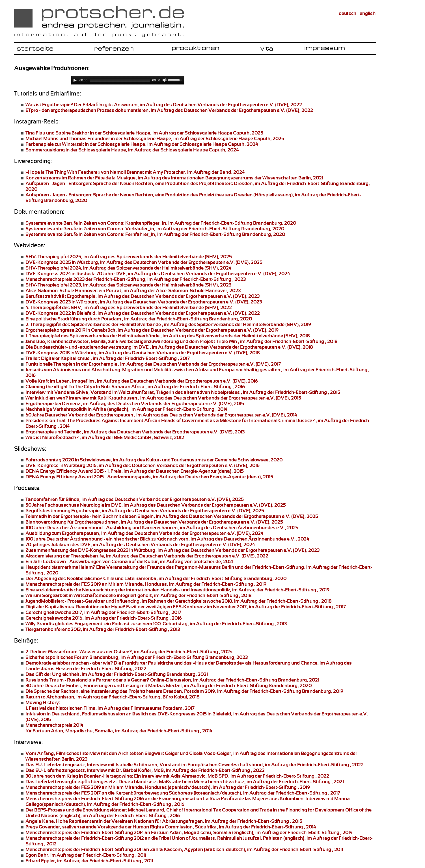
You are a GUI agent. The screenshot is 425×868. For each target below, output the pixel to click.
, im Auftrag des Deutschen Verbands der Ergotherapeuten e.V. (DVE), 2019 (152, 330)
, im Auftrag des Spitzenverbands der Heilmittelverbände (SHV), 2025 (129, 257)
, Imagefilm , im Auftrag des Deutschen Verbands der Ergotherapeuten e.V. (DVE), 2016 (142, 381)
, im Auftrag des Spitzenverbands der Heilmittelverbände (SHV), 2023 (128, 285)
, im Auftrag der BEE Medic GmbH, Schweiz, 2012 (105, 437)
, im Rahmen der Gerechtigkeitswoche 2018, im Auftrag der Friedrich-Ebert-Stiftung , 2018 (178, 601)
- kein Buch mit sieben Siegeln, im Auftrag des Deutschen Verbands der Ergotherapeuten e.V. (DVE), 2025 (172, 516)
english (368, 13)
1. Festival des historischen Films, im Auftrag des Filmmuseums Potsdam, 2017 (110, 705)
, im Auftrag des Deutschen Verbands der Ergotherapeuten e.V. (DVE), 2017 (153, 364)
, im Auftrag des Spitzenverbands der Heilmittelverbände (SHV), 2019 (168, 324)
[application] (128, 80)
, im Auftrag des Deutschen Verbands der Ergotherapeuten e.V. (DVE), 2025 (144, 262)
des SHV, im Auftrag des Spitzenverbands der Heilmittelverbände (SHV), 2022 (129, 307)
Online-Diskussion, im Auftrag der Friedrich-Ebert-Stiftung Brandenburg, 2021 (172, 680)
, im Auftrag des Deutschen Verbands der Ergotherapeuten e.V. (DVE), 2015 (135, 403)
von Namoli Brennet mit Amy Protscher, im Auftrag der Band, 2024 (135, 172)
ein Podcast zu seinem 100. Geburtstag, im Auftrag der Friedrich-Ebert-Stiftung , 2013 (156, 624)
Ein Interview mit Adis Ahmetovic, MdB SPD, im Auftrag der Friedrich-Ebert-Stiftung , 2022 (177, 776)
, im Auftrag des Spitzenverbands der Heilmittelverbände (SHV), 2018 (168, 336)
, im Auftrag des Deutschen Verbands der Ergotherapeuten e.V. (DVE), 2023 (143, 296)
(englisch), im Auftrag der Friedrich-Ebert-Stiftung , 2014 (126, 409)
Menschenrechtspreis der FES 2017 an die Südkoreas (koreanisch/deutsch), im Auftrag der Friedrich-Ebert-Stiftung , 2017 (183, 793)
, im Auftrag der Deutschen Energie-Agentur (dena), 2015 (135, 471)
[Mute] (165, 80)
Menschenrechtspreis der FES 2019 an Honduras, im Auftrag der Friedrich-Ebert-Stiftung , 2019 (146, 584)
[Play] (75, 80)
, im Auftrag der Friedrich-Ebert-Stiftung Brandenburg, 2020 (161, 223)
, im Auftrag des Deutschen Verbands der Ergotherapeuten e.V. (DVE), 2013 (135, 432)
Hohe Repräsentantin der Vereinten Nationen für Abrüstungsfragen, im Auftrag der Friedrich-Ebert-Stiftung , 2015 (164, 821)
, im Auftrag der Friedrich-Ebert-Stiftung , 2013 (103, 629)
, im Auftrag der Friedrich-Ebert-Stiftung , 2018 (138, 595)
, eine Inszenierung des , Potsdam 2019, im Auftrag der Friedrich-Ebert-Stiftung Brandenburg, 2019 (184, 691)
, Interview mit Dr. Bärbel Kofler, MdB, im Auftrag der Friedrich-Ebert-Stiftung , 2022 (145, 770)
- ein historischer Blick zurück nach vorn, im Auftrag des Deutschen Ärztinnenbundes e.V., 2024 (167, 539)
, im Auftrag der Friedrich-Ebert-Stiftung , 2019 (177, 590)
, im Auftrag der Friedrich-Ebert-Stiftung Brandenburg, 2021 (117, 674)
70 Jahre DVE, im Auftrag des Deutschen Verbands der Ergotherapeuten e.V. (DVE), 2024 (158, 274)
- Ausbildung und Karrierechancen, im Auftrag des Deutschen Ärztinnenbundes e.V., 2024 (162, 528)
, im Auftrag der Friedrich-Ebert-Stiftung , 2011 (86, 855)
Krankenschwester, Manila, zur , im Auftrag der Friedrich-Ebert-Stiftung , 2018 (181, 341)
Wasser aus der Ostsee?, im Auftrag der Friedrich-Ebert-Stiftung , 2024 (129, 652)
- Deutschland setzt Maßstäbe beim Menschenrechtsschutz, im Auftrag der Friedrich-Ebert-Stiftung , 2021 (185, 782)
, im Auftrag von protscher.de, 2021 (129, 561)
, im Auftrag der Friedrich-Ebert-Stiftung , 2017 (108, 358)
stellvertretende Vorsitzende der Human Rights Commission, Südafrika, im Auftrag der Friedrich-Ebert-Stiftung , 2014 (171, 827)
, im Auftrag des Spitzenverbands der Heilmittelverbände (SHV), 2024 (128, 268)
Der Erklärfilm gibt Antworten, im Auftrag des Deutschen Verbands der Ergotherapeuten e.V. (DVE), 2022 (164, 105)
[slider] (120, 80)
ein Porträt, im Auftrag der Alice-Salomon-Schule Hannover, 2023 (133, 290)
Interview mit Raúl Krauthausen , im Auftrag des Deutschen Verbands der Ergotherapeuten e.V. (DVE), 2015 (163, 398)
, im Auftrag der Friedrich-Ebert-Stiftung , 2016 (135, 387)
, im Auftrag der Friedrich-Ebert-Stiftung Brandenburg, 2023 (137, 657)
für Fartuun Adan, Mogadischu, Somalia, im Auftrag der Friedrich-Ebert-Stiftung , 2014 (119, 728)
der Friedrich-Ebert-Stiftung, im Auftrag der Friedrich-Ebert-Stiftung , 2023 (136, 279)
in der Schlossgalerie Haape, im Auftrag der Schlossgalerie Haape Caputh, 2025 (144, 133)
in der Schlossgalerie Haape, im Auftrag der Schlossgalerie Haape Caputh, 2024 (142, 144)
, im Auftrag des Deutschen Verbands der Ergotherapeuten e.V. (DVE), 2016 (143, 465)
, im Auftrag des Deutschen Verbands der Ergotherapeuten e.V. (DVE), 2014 (161, 415)
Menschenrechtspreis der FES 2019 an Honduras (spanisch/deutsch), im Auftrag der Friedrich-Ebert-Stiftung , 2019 (168, 787)
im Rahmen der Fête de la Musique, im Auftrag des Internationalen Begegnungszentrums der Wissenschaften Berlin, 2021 (174, 178)
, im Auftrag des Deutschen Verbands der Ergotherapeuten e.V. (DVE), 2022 (169, 110)
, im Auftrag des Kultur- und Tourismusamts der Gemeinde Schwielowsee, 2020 (154, 460)
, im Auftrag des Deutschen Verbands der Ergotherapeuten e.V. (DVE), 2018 (169, 347)
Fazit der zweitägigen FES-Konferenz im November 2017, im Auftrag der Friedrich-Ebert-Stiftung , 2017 (186, 607)
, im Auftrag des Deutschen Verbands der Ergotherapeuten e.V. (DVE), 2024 (144, 533)
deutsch (348, 13)
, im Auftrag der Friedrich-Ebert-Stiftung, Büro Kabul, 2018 (112, 697)
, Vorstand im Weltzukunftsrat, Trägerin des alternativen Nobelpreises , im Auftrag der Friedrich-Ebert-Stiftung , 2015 (183, 392)
